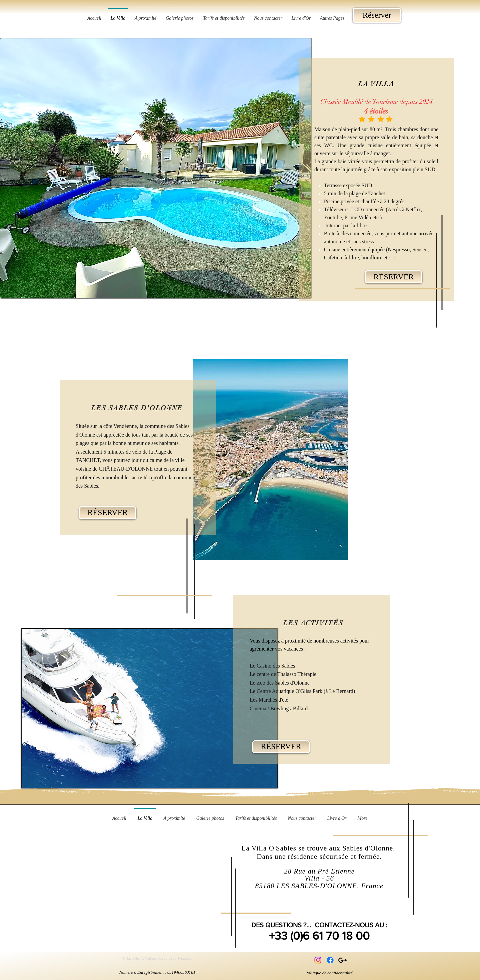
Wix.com (185, 958)
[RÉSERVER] (394, 277)
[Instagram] (318, 960)
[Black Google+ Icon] (342, 960)
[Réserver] (377, 15)
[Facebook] (330, 960)
